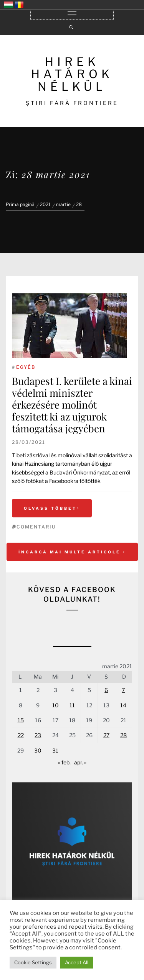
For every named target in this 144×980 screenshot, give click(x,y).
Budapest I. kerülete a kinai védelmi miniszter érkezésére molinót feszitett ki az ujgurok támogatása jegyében (72, 405)
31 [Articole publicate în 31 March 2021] (55, 750)
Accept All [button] (77, 962)
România (19, 5)
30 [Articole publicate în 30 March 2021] (38, 750)
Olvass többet (52, 508)
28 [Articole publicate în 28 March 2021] (123, 735)
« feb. (64, 762)
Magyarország (8, 5)
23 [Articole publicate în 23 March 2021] (38, 735)
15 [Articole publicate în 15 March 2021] (21, 720)
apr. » (80, 762)
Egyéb (26, 367)
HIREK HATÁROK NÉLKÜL (72, 74)
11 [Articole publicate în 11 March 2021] (72, 705)
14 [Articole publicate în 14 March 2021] (123, 705)
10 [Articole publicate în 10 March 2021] (55, 705)
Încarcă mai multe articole (72, 552)
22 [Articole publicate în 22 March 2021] (21, 735)
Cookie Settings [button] (33, 962)
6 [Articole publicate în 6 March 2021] (106, 690)
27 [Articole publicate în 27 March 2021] (106, 735)
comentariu (36, 527)
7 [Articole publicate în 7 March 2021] (123, 690)
